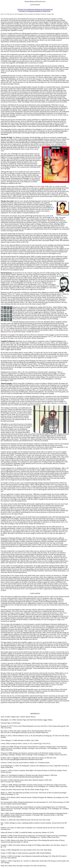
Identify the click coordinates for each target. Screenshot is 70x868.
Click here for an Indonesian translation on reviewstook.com (35, 9)
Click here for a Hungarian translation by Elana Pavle (34, 11)
